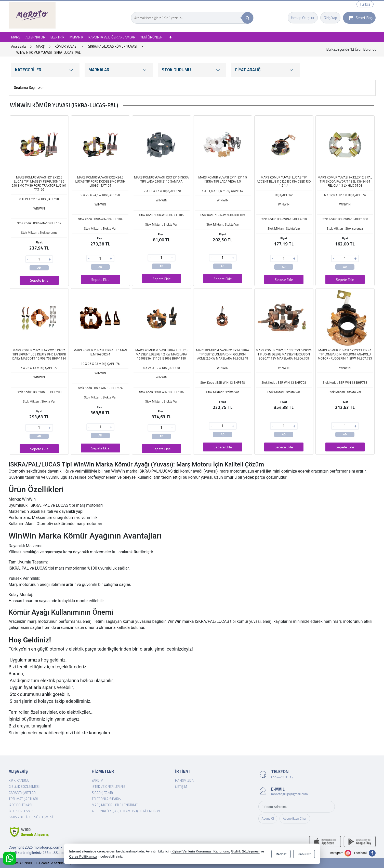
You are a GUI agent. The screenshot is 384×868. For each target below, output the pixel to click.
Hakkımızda (184, 780)
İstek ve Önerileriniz (109, 787)
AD (39, 268)
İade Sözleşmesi (22, 811)
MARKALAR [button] (119, 70)
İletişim (181, 787)
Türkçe (365, 4)
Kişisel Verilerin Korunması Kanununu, (201, 851)
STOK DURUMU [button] (192, 70)
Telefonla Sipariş (106, 799)
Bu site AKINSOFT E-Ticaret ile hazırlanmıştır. (42, 863)
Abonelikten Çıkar (295, 819)
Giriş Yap (330, 18)
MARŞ (16, 37)
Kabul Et (304, 854)
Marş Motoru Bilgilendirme (115, 805)
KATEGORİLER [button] (45, 70)
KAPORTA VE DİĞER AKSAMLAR (112, 37)
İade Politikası (20, 805)
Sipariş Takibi (102, 793)
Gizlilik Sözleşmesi (24, 787)
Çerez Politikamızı (83, 856)
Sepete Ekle (39, 280)
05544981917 (282, 777)
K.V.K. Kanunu (19, 780)
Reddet (281, 854)
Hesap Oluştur (303, 18)
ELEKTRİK (57, 37)
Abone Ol (268, 819)
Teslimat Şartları (23, 799)
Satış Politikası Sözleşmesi (31, 817)
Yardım (97, 780)
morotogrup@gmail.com (289, 794)
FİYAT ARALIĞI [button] (266, 70)
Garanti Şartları (23, 793)
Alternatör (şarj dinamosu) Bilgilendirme (126, 811)
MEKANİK (76, 37)
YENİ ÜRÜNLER (151, 37)
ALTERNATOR (35, 37)
